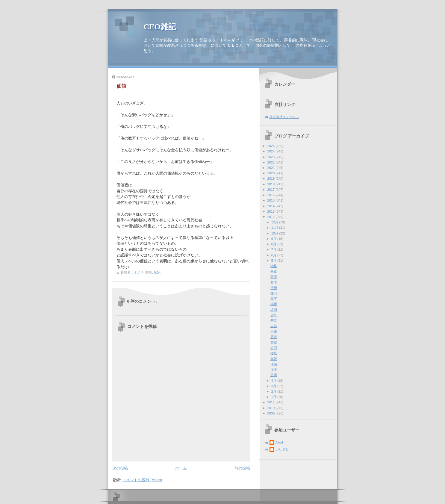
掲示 (274, 304)
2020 (272, 173)
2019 (272, 178)
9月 (274, 239)
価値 (274, 364)
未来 (274, 332)
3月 (274, 386)
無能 (274, 359)
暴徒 (274, 271)
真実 (274, 299)
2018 (272, 184)
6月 (274, 255)
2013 (272, 211)
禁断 (274, 277)
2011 (272, 402)
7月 (274, 249)
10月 (275, 233)
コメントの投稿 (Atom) (142, 480)
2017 (272, 190)
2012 (272, 217)
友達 (274, 342)
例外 (274, 315)
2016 (272, 195)
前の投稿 (242, 468)
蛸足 (274, 266)
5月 (274, 261)
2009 (272, 413)
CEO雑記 (160, 27)
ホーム (181, 468)
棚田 (274, 293)
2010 (272, 408)
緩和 (274, 310)
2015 (272, 200)
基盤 (274, 320)
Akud (279, 442)
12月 (275, 222)
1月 (274, 397)
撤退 (274, 353)
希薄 (274, 282)
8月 (274, 244)
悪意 (274, 337)
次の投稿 (120, 468)
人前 (274, 326)
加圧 (274, 370)
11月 (275, 228)
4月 (274, 381)
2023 (272, 157)
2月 (274, 391)
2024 (272, 151)
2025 (272, 146)
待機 (274, 288)
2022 (272, 162)
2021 (272, 168)
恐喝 (274, 375)
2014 (272, 206)
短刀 (274, 348)
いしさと (282, 449)
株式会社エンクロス (284, 117)
